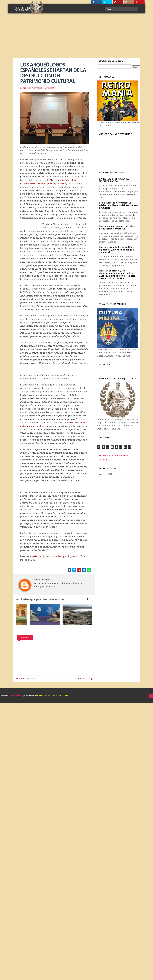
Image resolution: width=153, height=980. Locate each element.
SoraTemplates (16, 696)
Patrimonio (38, 88)
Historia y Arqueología (47, 696)
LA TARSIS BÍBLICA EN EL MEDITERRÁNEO (114, 180)
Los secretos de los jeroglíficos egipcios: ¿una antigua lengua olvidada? (117, 250)
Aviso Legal (64, 696)
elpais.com (36, 556)
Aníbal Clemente (42, 580)
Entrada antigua (87, 679)
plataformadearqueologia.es (61, 556)
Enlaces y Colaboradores (113, 456)
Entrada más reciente (25, 679)
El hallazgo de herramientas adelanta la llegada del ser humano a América (119, 205)
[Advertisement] (76, 38)
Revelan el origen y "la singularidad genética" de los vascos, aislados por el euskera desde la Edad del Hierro (117, 275)
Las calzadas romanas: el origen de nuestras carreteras (118, 227)
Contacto (104, 460)
